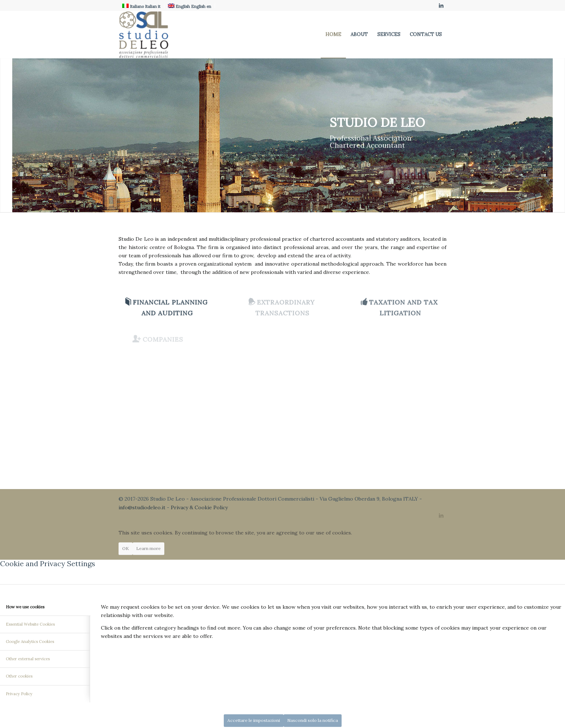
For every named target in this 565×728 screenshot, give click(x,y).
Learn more (148, 548)
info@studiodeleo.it (142, 507)
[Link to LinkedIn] (441, 5)
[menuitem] (333, 35)
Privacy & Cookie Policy (199, 507)
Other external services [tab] (28, 659)
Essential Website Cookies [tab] (30, 624)
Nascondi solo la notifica (313, 720)
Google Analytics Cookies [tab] (30, 642)
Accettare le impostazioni (254, 720)
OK (126, 548)
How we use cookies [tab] (25, 607)
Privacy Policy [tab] (19, 694)
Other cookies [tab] (19, 676)
